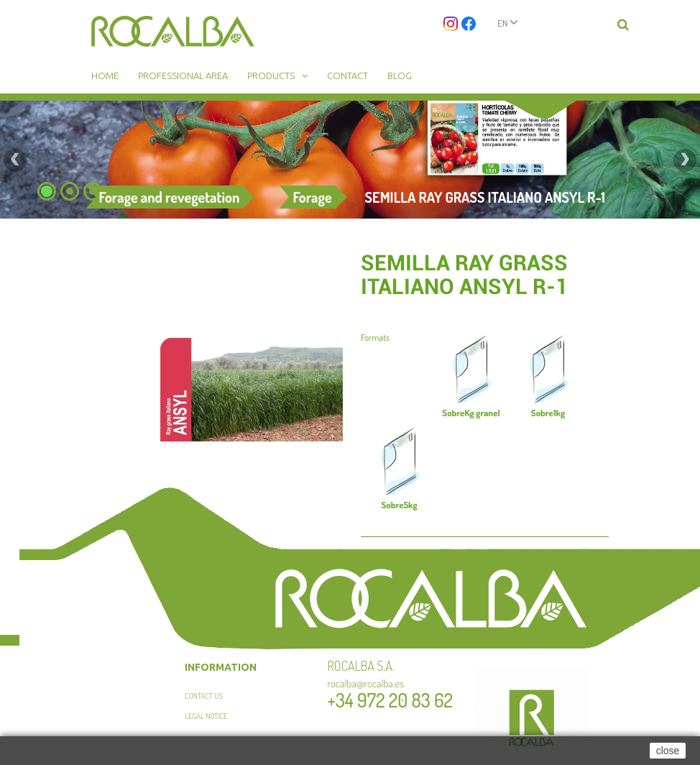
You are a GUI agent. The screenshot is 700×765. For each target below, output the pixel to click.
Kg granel (471, 413)
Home (105, 75)
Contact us (204, 696)
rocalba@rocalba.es (366, 683)
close (668, 751)
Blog (400, 75)
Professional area (183, 75)
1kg (548, 413)
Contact (347, 75)
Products (271, 75)
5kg (399, 505)
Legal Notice (206, 716)
